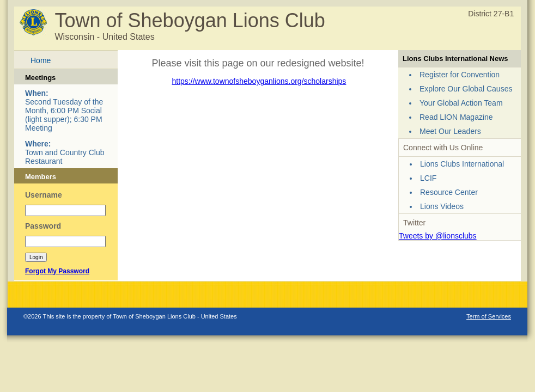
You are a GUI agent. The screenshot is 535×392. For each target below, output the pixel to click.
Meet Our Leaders (450, 131)
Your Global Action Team (461, 103)
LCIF (428, 178)
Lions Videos (442, 206)
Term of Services (489, 316)
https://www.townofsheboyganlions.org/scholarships (259, 81)
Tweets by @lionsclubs (438, 236)
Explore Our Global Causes (466, 89)
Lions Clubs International (462, 164)
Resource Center (449, 192)
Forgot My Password (57, 271)
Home (41, 60)
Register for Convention (460, 75)
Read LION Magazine (456, 117)
